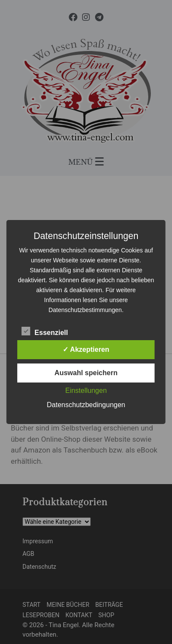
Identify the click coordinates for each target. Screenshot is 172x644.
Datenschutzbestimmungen (85, 310)
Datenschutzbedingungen (86, 405)
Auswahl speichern (86, 373)
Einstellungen (86, 391)
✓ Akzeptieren (86, 349)
